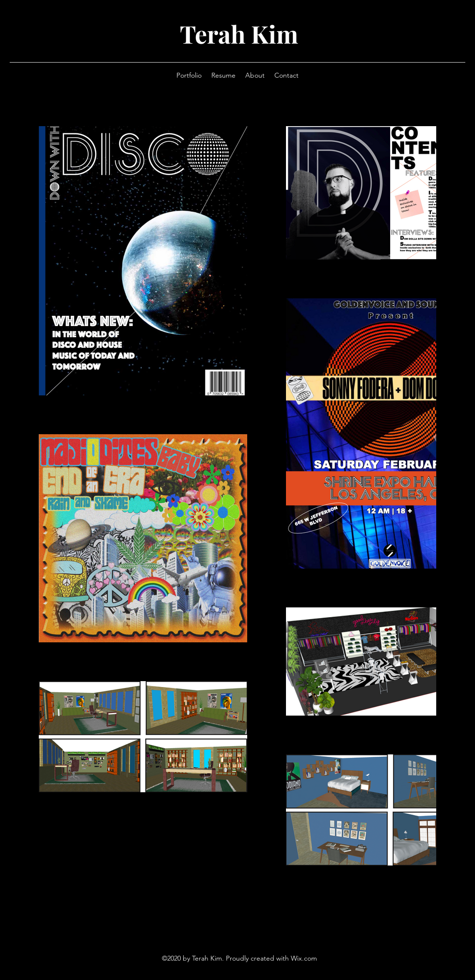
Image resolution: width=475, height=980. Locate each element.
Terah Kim (239, 34)
